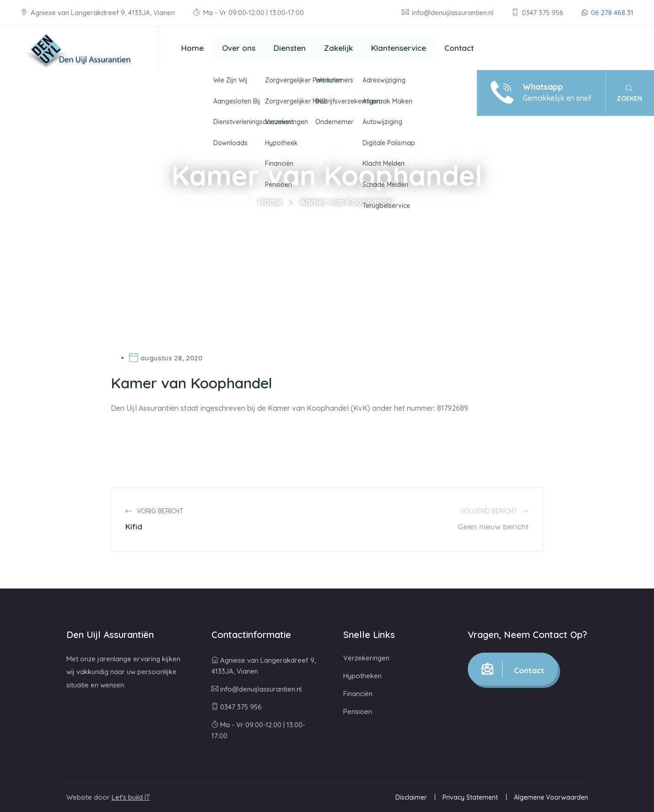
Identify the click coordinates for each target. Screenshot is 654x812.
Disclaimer (411, 797)
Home (192, 48)
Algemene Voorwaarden (551, 797)
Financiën (358, 694)
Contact (459, 48)
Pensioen (358, 711)
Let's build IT (131, 797)
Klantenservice (399, 48)
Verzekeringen (366, 658)
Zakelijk (338, 48)
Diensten (290, 48)
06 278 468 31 (608, 13)
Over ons (239, 48)
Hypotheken (362, 676)
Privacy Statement (470, 797)
